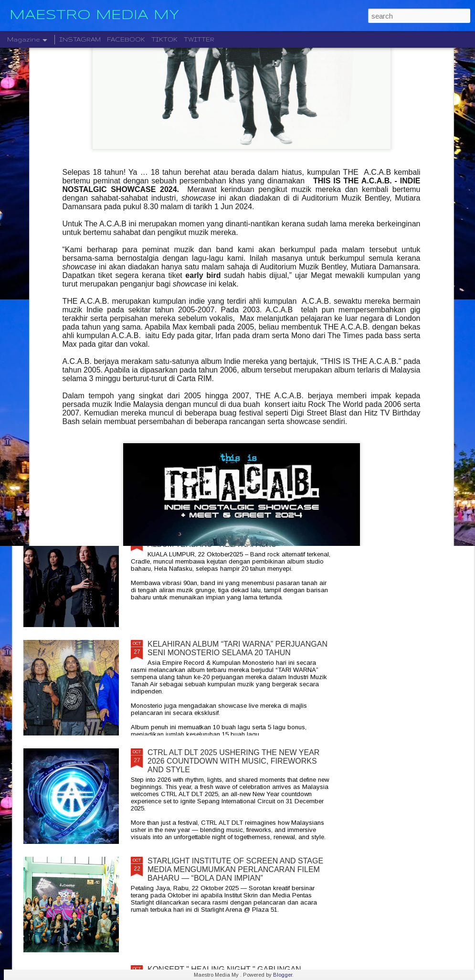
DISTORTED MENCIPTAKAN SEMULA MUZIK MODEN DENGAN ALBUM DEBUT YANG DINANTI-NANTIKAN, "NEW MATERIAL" (305, 372)
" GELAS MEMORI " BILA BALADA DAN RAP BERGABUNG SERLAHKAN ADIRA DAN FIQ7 (189, 364)
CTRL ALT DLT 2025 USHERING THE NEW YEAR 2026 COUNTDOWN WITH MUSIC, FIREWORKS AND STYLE (233, 761)
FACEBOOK (126, 39)
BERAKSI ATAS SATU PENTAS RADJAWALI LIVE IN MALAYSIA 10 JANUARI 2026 (417, 359)
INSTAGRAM (80, 39)
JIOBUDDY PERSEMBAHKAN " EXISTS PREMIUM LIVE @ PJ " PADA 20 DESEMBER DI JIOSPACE (78, 368)
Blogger (283, 975)
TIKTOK (164, 39)
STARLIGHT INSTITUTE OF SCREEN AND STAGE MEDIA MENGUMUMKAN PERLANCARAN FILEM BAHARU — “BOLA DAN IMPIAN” (235, 869)
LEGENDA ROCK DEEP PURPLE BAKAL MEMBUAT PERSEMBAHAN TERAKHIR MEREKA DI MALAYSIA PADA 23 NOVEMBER (239, 436)
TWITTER (199, 39)
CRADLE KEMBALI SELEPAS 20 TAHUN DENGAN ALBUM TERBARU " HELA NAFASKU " (235, 540)
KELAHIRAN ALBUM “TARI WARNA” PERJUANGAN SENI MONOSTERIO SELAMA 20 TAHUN (237, 648)
